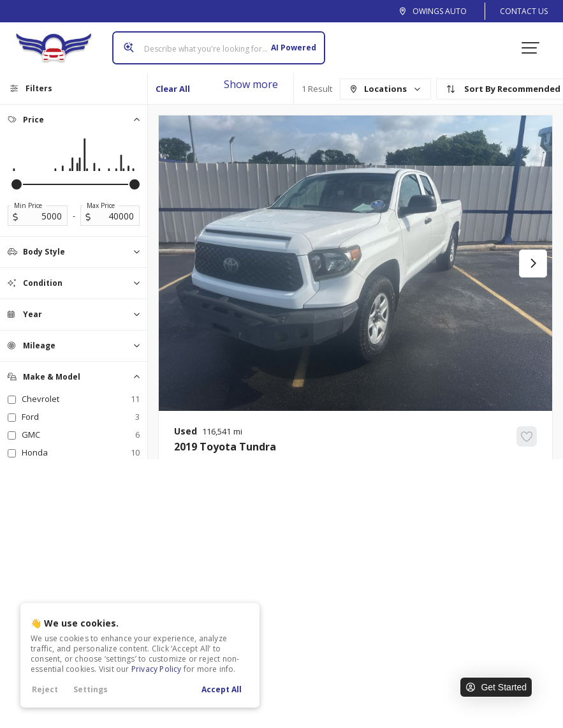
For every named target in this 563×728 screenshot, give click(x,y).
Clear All (173, 89)
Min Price (28, 205)
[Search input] (219, 48)
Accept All (222, 689)
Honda (81, 452)
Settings (91, 689)
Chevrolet (81, 399)
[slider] (17, 184)
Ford (81, 417)
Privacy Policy (157, 669)
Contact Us (524, 11)
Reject (45, 689)
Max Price (101, 205)
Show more (251, 85)
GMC (81, 435)
